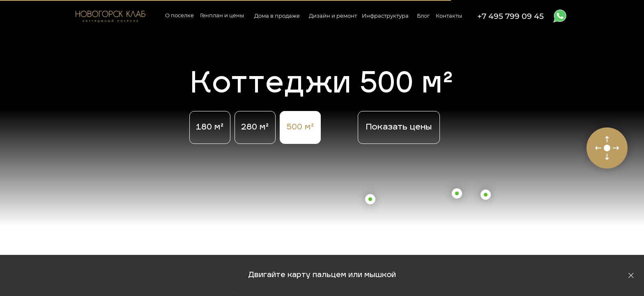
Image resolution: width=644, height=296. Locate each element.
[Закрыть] (631, 276)
